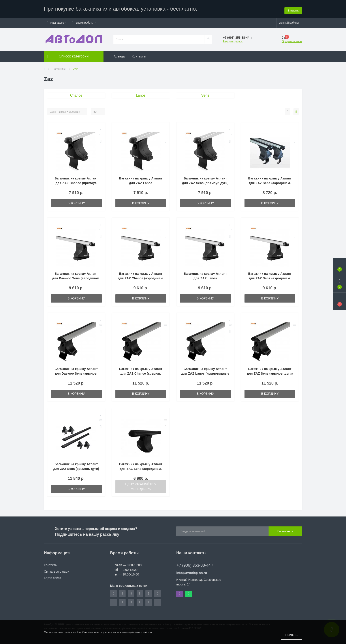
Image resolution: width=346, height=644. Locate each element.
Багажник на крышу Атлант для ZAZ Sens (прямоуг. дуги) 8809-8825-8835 (205, 181)
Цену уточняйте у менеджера (141, 484)
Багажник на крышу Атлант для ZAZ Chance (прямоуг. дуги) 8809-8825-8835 (76, 181)
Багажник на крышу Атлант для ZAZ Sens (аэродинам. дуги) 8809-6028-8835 (141, 467)
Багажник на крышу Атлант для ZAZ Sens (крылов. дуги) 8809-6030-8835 (76, 467)
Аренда (119, 54)
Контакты (139, 54)
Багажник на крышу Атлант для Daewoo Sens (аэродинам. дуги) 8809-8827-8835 (76, 276)
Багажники (59, 67)
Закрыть (293, 8)
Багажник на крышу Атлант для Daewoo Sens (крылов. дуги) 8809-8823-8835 (76, 371)
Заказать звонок (233, 39)
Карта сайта (53, 576)
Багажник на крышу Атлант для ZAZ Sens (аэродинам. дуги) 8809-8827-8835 (270, 276)
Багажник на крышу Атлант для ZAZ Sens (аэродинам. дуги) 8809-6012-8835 (270, 181)
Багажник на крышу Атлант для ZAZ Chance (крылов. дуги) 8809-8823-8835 (141, 371)
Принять (291, 635)
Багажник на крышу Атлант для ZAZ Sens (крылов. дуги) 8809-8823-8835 (270, 371)
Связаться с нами (57, 569)
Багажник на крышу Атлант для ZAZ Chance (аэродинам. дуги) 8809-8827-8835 (141, 276)
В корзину (76, 201)
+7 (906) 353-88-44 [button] (195, 563)
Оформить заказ (292, 39)
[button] (56, 21)
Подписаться (285, 529)
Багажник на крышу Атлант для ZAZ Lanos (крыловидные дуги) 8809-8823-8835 (205, 371)
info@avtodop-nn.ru (192, 571)
